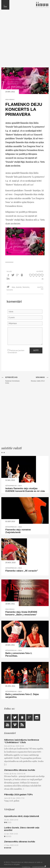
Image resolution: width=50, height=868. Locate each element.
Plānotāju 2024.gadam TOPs (18, 795)
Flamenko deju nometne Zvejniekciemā (18, 531)
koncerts (10, 290)
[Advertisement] (25, 40)
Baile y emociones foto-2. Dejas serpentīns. (22, 696)
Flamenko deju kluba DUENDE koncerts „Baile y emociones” (21, 613)
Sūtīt (36, 350)
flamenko (26, 287)
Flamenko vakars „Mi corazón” (22, 571)
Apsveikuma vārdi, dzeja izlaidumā (22, 816)
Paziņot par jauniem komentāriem (16, 351)
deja (13, 287)
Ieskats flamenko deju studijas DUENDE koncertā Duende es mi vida (25, 490)
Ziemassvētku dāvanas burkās (20, 770)
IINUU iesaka (10, 100)
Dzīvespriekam (11, 486)
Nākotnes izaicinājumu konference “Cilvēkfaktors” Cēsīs (22, 741)
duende (19, 287)
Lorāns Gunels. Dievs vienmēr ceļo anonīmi (22, 829)
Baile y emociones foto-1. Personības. (19, 655)
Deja (20, 486)
